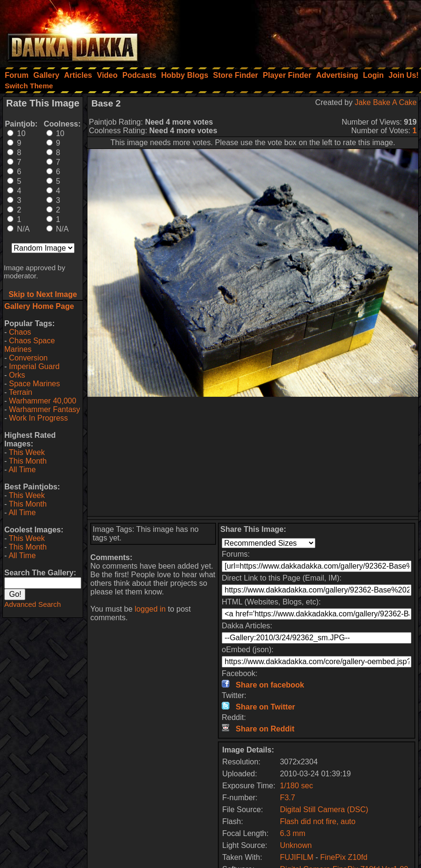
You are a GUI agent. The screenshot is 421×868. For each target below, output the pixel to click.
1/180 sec (297, 786)
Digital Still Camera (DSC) (324, 810)
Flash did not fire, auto (318, 821)
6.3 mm (293, 833)
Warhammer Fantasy (45, 409)
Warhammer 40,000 (43, 401)
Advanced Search (32, 604)
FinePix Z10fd (344, 857)
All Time (22, 470)
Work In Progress (38, 418)
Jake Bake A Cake (386, 102)
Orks (17, 375)
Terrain (20, 392)
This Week (27, 452)
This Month (27, 461)
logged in (150, 609)
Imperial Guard (34, 366)
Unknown (296, 845)
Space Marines (35, 384)
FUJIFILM (297, 857)
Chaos (20, 332)
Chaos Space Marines (30, 345)
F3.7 (288, 798)
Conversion (28, 358)
